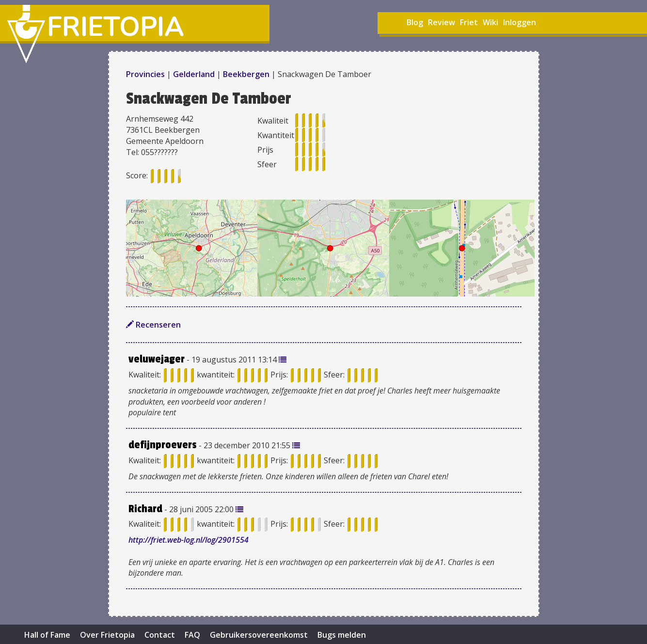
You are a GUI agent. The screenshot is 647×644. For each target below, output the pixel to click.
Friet (469, 22)
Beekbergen (246, 74)
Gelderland (194, 74)
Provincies (146, 74)
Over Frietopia (107, 635)
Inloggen (520, 22)
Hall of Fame (47, 635)
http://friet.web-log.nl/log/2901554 (189, 540)
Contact (160, 635)
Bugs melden (342, 635)
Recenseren (153, 325)
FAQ (192, 635)
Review (442, 22)
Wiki (490, 22)
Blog (415, 22)
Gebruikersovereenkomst (259, 635)
